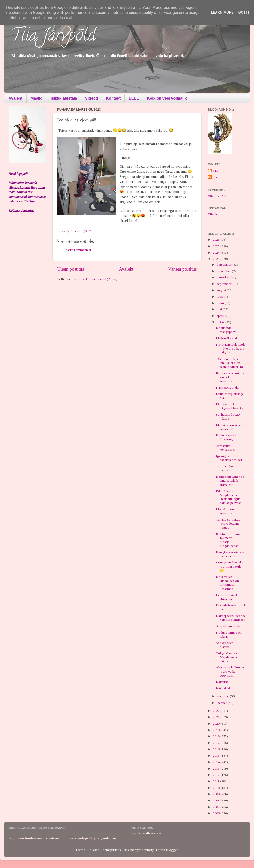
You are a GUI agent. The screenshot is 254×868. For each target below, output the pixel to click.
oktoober (224, 277)
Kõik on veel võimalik (167, 98)
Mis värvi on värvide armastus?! (230, 427)
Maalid (37, 98)
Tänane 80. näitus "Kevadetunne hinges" (228, 523)
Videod (92, 98)
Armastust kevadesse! (226, 448)
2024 (217, 253)
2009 (217, 794)
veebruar (223, 696)
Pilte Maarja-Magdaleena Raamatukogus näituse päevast (228, 497)
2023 (217, 259)
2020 (217, 723)
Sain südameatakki (229, 626)
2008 (217, 800)
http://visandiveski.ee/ (146, 833)
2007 (217, 807)
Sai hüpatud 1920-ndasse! (228, 416)
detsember (225, 264)
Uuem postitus (71, 269)
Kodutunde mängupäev (226, 330)
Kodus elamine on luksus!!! (229, 634)
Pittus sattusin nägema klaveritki (230, 406)
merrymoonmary (142, 850)
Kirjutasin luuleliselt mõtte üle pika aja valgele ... (230, 348)
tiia (215, 177)
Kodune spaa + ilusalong (226, 437)
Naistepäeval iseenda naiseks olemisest (231, 618)
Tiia (215, 170)
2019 (217, 730)
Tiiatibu (213, 214)
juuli (220, 297)
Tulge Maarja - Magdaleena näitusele (226, 657)
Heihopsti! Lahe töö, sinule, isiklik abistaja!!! (230, 481)
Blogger (172, 850)
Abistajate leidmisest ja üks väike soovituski (231, 671)
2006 (217, 813)
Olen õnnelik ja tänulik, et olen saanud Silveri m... (230, 363)
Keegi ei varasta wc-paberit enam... (230, 554)
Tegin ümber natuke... (225, 468)
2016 (217, 749)
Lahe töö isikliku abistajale (228, 597)
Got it (244, 12)
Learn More (222, 12)
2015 (217, 756)
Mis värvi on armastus (225, 511)
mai (220, 309)
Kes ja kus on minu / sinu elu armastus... (230, 377)
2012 (217, 775)
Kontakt (113, 98)
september (225, 284)
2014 (217, 762)
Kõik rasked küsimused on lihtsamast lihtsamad (227, 583)
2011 (216, 781)
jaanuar (222, 703)
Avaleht (15, 98)
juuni (221, 303)
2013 (217, 768)
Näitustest (223, 688)
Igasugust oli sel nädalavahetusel (229, 458)
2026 (217, 240)
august (222, 290)
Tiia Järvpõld (53, 37)
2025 (217, 246)
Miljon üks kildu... (228, 338)
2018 (217, 736)
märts (221, 322)
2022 (217, 711)
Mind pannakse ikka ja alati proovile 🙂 (230, 566)
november (224, 271)
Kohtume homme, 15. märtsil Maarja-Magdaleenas (229, 540)
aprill (221, 316)
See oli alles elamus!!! (225, 645)
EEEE (134, 98)
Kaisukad (222, 682)
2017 (217, 743)
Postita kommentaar (77, 250)
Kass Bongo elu (227, 387)
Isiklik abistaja (64, 98)
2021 (217, 717)
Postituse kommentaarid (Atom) (95, 279)
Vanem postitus (183, 269)
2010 (217, 788)
